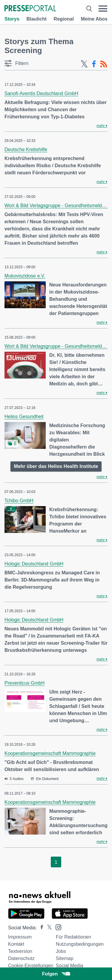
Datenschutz (21, 958)
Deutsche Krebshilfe (26, 149)
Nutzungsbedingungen (80, 944)
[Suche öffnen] (89, 9)
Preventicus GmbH (24, 683)
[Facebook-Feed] (94, 64)
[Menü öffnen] (103, 9)
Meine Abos (94, 19)
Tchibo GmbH (19, 501)
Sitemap (65, 958)
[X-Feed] (84, 64)
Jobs (61, 951)
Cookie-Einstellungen (31, 966)
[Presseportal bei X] (48, 928)
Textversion (20, 951)
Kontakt (16, 944)
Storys (12, 19)
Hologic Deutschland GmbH (34, 564)
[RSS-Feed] (104, 64)
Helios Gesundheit (24, 417)
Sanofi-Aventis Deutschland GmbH (41, 93)
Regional (64, 19)
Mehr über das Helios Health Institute (56, 466)
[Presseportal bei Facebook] (40, 928)
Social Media (70, 966)
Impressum (20, 937)
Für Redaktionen (73, 937)
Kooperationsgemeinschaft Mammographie (50, 753)
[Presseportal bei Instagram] (57, 927)
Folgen (56, 974)
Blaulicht (36, 19)
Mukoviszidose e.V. (25, 276)
